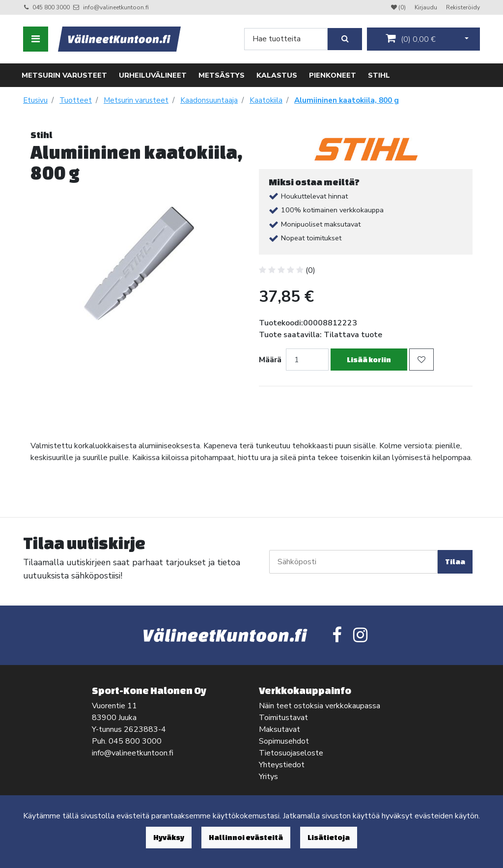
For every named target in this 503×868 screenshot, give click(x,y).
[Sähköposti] (353, 562)
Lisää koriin (369, 360)
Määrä (270, 360)
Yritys (268, 777)
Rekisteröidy (463, 7)
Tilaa (455, 562)
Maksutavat (279, 729)
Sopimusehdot (284, 741)
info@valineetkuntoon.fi (116, 7)
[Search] (286, 39)
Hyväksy (169, 837)
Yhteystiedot (282, 765)
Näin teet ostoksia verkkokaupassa (320, 706)
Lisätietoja (329, 837)
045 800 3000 (51, 7)
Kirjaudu (427, 7)
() (411, 39)
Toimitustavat (283, 718)
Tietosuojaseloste (291, 753)
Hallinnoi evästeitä (246, 837)
